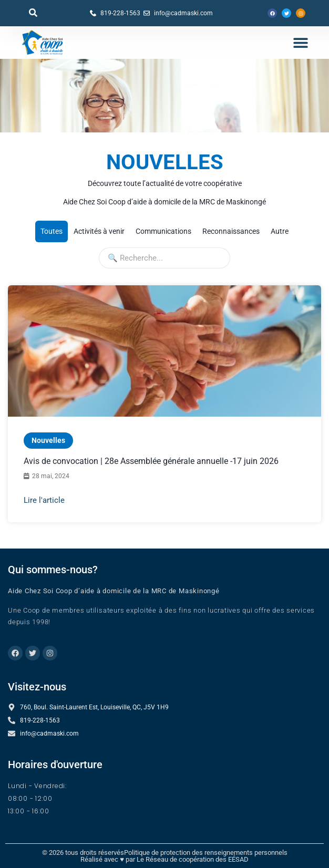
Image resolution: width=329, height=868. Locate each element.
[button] (33, 13)
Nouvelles (48, 440)
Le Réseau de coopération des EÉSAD (193, 859)
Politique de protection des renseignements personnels (206, 853)
